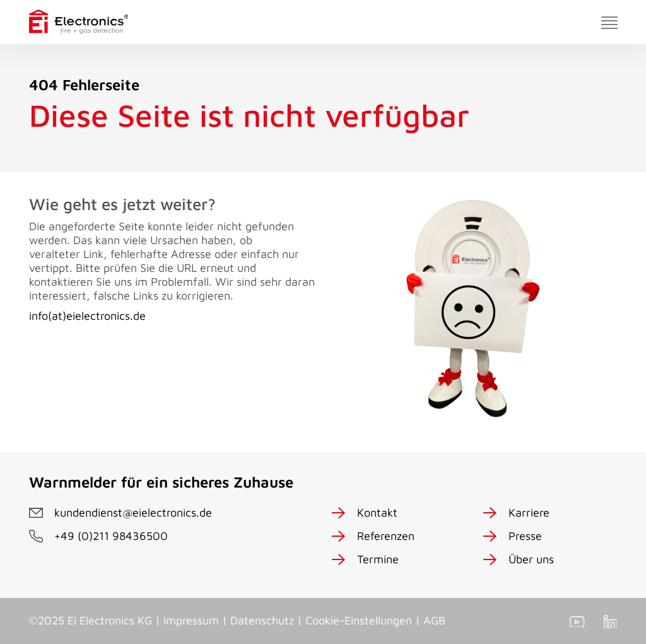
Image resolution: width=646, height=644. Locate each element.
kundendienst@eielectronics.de (133, 512)
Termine (378, 559)
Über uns (531, 559)
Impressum (191, 620)
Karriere (529, 512)
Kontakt (377, 512)
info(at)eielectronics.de (87, 316)
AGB (434, 620)
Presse (525, 536)
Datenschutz (262, 620)
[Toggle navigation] (609, 22)
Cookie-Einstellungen (359, 620)
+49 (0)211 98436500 (111, 536)
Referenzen (386, 536)
